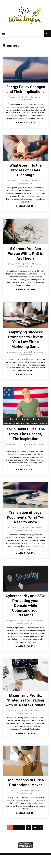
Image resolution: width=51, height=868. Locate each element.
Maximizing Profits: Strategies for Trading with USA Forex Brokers (25, 700)
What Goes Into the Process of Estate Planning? (26, 170)
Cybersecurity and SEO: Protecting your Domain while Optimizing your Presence (25, 605)
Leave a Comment (26, 100)
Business (37, 97)
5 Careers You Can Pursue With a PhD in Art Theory (25, 254)
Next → (38, 828)
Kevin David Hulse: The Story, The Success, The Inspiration (26, 434)
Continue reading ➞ (25, 123)
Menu (4, 34)
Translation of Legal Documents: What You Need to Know (26, 517)
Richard (27, 97)
